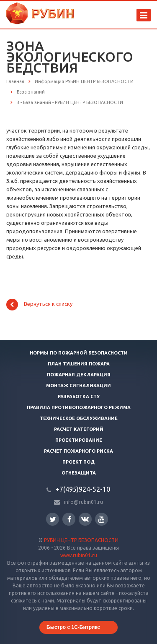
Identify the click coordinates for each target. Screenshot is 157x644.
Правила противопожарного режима (79, 407)
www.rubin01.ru (79, 555)
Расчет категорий (79, 429)
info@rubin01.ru (84, 502)
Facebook (69, 519)
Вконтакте (85, 519)
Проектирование (79, 440)
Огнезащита (79, 473)
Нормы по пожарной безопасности (79, 353)
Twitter (53, 519)
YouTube (102, 519)
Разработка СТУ (79, 396)
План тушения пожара (79, 364)
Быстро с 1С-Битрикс (73, 627)
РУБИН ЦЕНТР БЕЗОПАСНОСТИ (81, 540)
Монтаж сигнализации (78, 386)
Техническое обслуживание (79, 418)
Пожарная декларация (79, 375)
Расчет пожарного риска (78, 451)
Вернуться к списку (39, 305)
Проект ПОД (78, 462)
